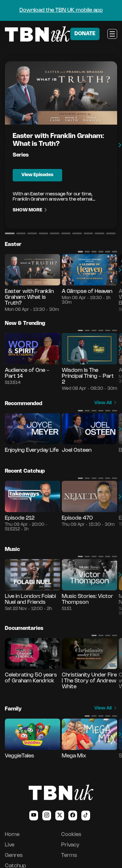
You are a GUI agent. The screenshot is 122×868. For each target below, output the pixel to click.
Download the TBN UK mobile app (61, 10)
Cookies (71, 835)
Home (12, 835)
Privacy (70, 845)
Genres (14, 855)
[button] (10, 233)
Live (10, 845)
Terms (69, 855)
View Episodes (37, 175)
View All (106, 403)
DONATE (85, 34)
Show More (30, 210)
